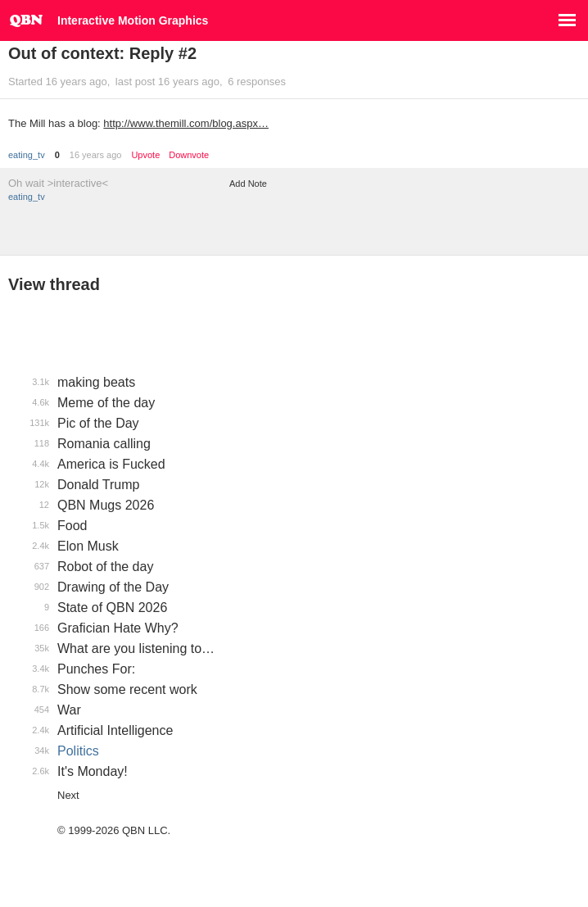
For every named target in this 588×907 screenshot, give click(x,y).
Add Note (248, 184)
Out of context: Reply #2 (102, 53)
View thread (54, 284)
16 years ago (96, 155)
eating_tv (27, 155)
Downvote (189, 155)
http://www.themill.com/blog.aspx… (186, 123)
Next (68, 795)
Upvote (145, 155)
